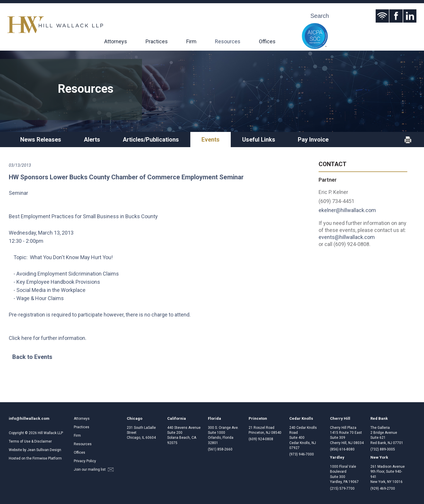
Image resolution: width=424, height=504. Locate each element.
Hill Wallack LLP (50, 433)
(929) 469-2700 (383, 488)
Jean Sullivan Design (44, 450)
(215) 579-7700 (342, 488)
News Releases (41, 140)
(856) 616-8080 (342, 449)
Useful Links (259, 140)
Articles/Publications (151, 140)
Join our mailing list (94, 469)
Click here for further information (47, 338)
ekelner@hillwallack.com (347, 210)
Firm (191, 41)
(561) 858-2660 (220, 449)
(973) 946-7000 (302, 454)
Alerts (92, 140)
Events (211, 140)
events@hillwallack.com (347, 237)
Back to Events (32, 357)
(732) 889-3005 (383, 449)
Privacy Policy (85, 461)
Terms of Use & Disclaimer (30, 441)
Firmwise (40, 458)
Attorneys (116, 41)
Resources (228, 41)
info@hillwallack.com (29, 418)
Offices (267, 41)
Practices (157, 41)
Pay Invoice (313, 140)
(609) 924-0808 (261, 439)
